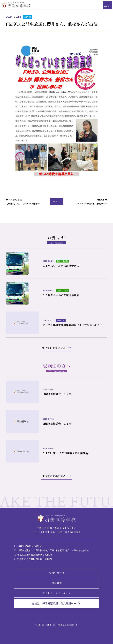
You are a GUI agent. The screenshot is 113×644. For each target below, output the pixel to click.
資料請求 (57, 583)
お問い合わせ (57, 573)
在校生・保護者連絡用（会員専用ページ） (57, 603)
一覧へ (57, 201)
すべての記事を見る (54, 348)
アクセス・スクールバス (57, 593)
